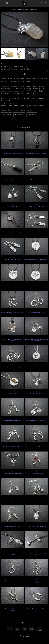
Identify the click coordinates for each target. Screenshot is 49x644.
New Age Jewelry (19, 115)
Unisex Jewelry (32, 115)
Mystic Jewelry (7, 115)
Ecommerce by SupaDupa (26, 636)
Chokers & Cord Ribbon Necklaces (12, 120)
